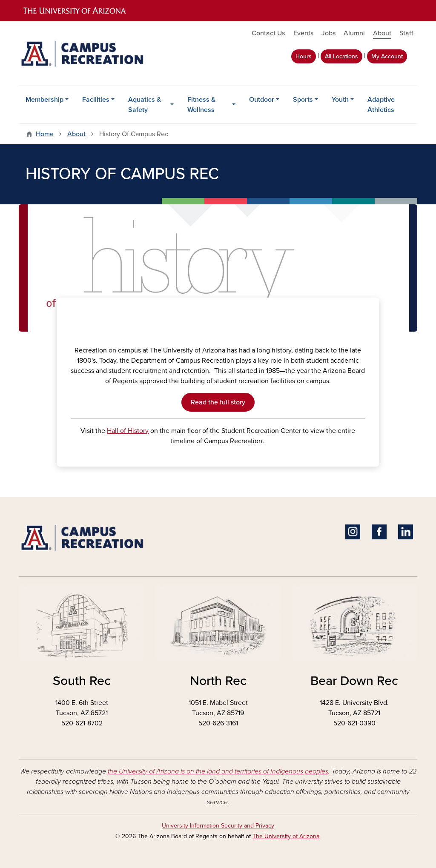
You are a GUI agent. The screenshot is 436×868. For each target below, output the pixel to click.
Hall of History (128, 431)
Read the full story (218, 402)
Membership (44, 100)
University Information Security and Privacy (218, 826)
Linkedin (406, 532)
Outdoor (262, 100)
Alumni (354, 33)
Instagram (353, 532)
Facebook (379, 532)
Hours (304, 56)
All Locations (341, 56)
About (382, 33)
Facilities (96, 100)
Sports (303, 100)
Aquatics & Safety (145, 105)
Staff (406, 33)
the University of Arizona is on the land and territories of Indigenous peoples (218, 771)
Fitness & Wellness (201, 105)
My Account (387, 56)
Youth (340, 100)
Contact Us (268, 33)
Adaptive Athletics (381, 105)
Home (45, 134)
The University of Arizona (286, 836)
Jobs (328, 33)
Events (303, 33)
